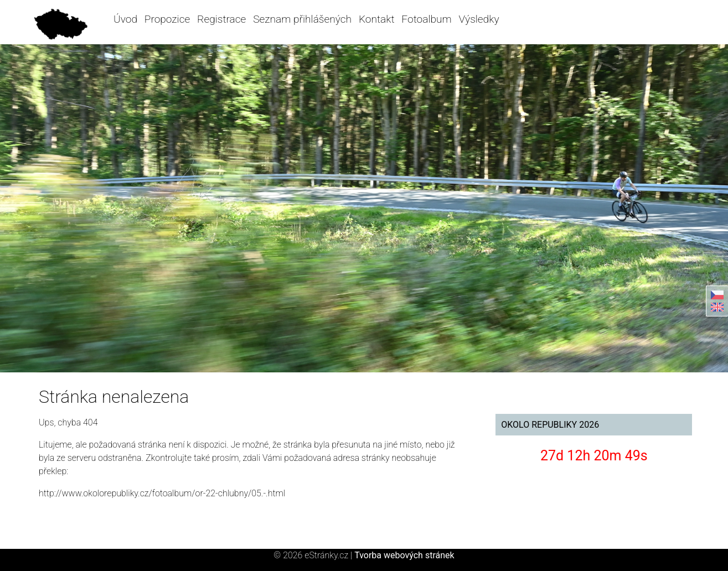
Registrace (221, 19)
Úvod (125, 19)
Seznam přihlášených (302, 19)
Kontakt (377, 19)
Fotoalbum (426, 19)
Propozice (167, 19)
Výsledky (479, 19)
